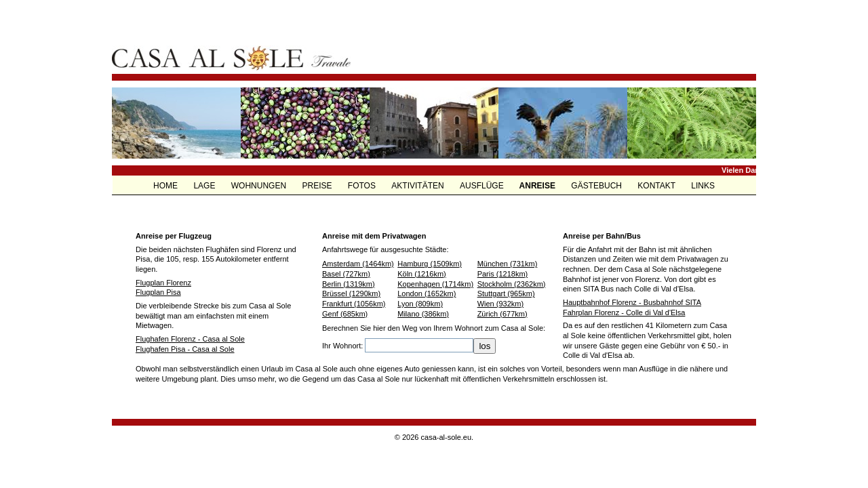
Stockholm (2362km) (512, 284)
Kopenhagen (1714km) (435, 284)
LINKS (703, 186)
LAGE (205, 186)
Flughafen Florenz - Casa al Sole (190, 339)
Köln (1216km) (422, 274)
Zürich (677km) (502, 314)
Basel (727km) (346, 274)
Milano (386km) (423, 314)
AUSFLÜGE (483, 186)
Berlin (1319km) (349, 284)
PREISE (318, 186)
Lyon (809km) (420, 304)
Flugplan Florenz (163, 283)
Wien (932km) (500, 304)
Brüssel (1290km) (351, 293)
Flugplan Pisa (158, 292)
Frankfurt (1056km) (354, 304)
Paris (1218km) (503, 274)
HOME (166, 186)
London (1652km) (427, 293)
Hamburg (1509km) (430, 264)
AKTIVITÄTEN (419, 186)
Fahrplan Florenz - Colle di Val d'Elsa (624, 312)
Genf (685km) (345, 314)
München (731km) (508, 264)
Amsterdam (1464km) (358, 264)
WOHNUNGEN (260, 186)
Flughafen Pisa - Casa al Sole (185, 349)
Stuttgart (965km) (506, 293)
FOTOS (363, 186)
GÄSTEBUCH (597, 186)
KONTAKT (657, 186)
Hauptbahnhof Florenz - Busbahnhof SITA (632, 302)
